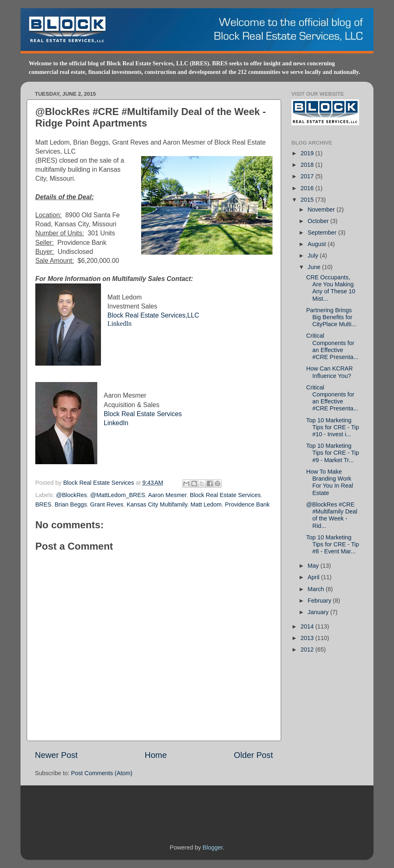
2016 (308, 188)
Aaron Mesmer (167, 495)
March (317, 589)
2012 (308, 649)
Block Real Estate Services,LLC (153, 315)
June (315, 267)
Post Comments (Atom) (102, 773)
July (314, 256)
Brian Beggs (71, 504)
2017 (308, 176)
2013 (308, 638)
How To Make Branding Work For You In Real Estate (330, 482)
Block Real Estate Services (143, 414)
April (315, 577)
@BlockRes (71, 495)
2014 (308, 626)
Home (156, 755)
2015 (308, 200)
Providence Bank (247, 504)
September (323, 233)
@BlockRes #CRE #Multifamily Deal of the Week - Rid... (332, 515)
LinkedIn (120, 323)
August (318, 244)
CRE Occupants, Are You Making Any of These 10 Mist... (331, 288)
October (319, 221)
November (322, 210)
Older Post (253, 755)
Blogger (213, 847)
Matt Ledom (206, 504)
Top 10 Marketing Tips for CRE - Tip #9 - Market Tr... (333, 453)
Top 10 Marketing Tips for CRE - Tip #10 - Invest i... (333, 427)
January (319, 612)
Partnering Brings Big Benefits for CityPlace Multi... (331, 317)
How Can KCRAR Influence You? (330, 372)
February (321, 601)
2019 (308, 153)
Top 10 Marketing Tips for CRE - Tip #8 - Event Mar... (333, 545)
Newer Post (56, 755)
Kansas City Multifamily (157, 504)
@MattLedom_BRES (118, 495)
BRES (43, 504)
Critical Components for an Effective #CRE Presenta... (332, 346)
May (314, 566)
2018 (308, 165)
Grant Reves (107, 504)
